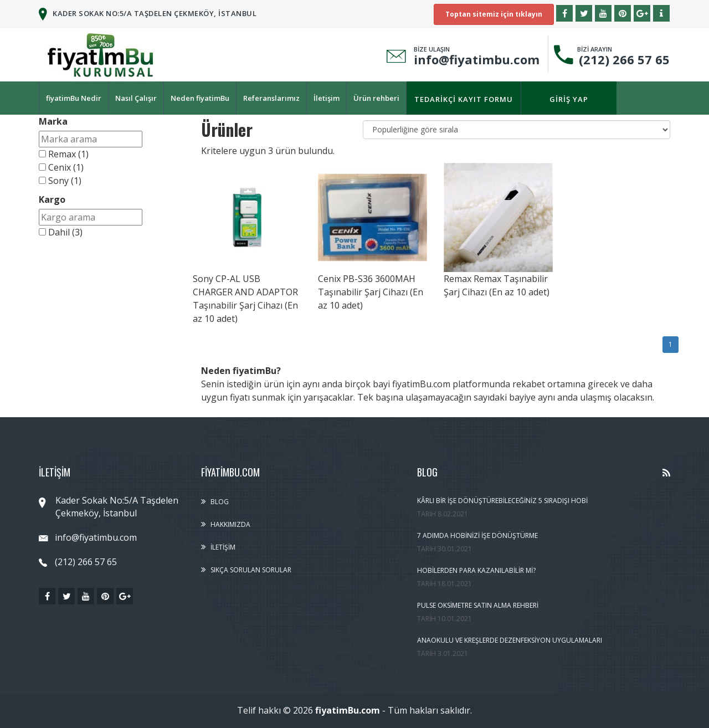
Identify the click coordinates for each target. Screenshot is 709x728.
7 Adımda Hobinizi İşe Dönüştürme (477, 535)
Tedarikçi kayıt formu (464, 99)
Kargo (52, 199)
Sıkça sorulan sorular (251, 570)
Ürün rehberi (376, 98)
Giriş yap (569, 99)
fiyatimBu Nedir (74, 98)
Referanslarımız (271, 98)
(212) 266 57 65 (621, 59)
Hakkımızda (230, 524)
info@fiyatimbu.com (477, 59)
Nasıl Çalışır (136, 98)
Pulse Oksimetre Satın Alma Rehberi (478, 605)
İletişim (327, 98)
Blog (220, 502)
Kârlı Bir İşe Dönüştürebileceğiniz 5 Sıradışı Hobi (502, 501)
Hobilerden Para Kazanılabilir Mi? (476, 570)
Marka (53, 121)
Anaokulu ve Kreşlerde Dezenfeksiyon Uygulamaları (510, 640)
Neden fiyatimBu (200, 98)
